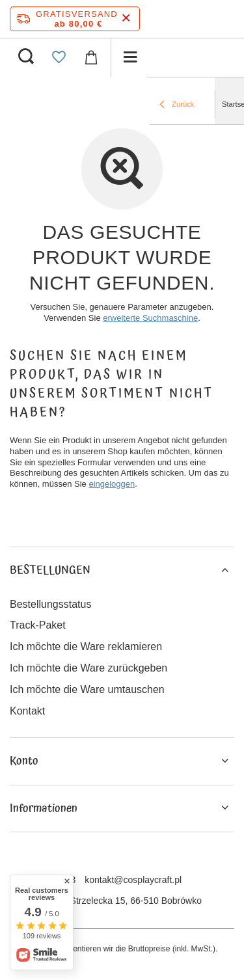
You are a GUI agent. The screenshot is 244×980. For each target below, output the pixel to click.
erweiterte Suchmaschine (150, 318)
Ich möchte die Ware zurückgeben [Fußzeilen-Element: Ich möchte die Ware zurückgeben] (88, 668)
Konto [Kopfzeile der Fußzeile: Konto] (24, 761)
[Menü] (130, 57)
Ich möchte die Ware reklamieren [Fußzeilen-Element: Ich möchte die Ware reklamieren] (86, 647)
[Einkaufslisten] (59, 57)
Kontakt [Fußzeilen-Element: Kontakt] (27, 711)
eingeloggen (112, 484)
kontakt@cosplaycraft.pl (133, 880)
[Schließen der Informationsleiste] (126, 19)
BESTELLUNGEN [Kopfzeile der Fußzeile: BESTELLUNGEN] (50, 570)
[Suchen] (26, 57)
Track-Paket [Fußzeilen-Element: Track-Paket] (38, 625)
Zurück (177, 105)
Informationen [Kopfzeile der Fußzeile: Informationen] (44, 809)
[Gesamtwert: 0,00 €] (91, 57)
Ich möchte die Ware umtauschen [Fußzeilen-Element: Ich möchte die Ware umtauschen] (87, 689)
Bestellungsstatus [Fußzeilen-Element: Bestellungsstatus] (50, 604)
